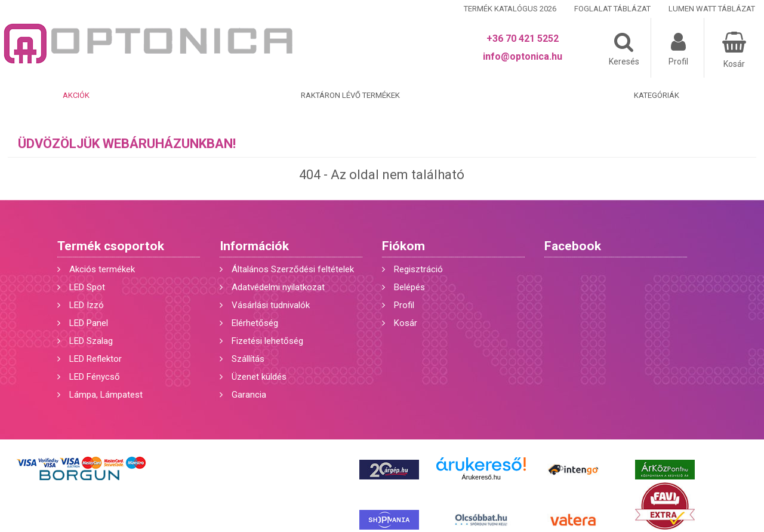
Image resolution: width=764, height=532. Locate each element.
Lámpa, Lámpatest (106, 395)
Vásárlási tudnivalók (271, 305)
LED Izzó (87, 305)
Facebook (573, 246)
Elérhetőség (255, 323)
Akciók (76, 95)
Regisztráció (418, 269)
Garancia (249, 395)
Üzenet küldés (259, 377)
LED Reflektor (95, 359)
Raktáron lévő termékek (350, 95)
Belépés (409, 287)
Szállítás (248, 359)
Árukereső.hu (481, 477)
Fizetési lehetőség (267, 341)
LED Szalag (91, 341)
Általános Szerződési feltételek (293, 269)
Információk (254, 246)
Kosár (406, 323)
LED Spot (87, 287)
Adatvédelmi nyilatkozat (278, 287)
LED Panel (89, 323)
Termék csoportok (111, 246)
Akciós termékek (102, 269)
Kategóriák (657, 95)
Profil (404, 305)
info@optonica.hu (523, 56)
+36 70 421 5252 (523, 39)
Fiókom (403, 246)
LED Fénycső (95, 377)
